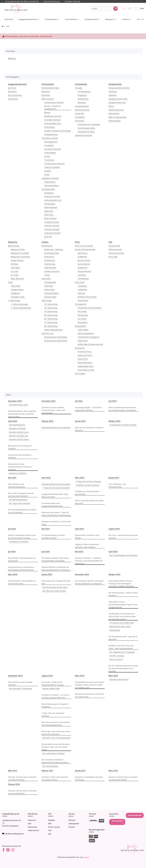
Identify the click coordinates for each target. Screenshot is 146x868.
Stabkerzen (83, 268)
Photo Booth (49, 127)
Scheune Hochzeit (52, 226)
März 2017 (13, 771)
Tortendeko (80, 117)
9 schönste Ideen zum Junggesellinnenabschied (52, 505)
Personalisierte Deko (50, 88)
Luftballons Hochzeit (50, 178)
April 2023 (46, 478)
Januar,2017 (80, 771)
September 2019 (15, 676)
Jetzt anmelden (117, 822)
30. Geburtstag (51, 308)
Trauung (78, 88)
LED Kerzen (83, 253)
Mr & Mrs (48, 237)
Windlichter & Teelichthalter (90, 308)
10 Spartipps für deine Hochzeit (123, 425)
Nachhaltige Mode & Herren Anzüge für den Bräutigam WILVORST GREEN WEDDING (121, 584)
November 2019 (82, 574)
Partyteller (82, 311)
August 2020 (114, 529)
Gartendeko (80, 373)
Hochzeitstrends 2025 (18, 405)
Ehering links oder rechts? (120, 626)
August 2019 (47, 676)
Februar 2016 (14, 784)
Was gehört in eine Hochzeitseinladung (16, 485)
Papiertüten (83, 341)
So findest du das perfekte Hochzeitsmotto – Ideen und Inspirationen (53, 410)
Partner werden (54, 827)
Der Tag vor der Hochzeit (20, 503)
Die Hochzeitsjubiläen (18, 500)
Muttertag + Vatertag (54, 249)
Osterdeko (49, 286)
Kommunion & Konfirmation (56, 341)
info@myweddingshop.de (14, 834)
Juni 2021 (12, 529)
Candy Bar (80, 113)
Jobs (50, 834)
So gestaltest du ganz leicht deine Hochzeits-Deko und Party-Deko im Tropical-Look (89, 685)
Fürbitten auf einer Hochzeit (88, 485)
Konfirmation (50, 260)
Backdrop (82, 102)
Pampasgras (50, 204)
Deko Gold (49, 211)
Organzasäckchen (116, 110)
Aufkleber (113, 95)
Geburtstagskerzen (86, 333)
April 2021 (80, 529)
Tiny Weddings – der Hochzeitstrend (117, 485)
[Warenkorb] (140, 9)
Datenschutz (32, 827)
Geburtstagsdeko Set (53, 330)
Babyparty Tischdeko (20, 253)
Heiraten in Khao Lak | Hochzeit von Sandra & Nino (55, 778)
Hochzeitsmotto (48, 189)
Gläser (111, 106)
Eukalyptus (49, 193)
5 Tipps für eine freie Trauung (88, 481)
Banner (47, 112)
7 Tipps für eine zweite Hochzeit (56, 488)
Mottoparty (80, 348)
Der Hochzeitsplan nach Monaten (123, 555)
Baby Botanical (17, 279)
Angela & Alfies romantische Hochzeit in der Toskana (87, 546)
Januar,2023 (114, 478)
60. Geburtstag (51, 319)
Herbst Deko (50, 289)
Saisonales (46, 279)
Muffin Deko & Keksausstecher (90, 344)
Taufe (10, 282)
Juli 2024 (79, 401)
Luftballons (82, 289)
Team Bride (13, 99)
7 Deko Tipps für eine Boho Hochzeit (53, 714)
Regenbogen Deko (85, 366)
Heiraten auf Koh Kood (119, 679)
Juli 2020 (12, 552)
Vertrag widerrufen (135, 815)
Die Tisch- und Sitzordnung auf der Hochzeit (123, 537)
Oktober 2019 (114, 574)
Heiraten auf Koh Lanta (19, 432)
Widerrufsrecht (33, 830)
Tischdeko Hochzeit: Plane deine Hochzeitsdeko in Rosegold (55, 559)
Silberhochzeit (50, 268)
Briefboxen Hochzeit (53, 116)
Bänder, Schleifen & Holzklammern (53, 107)
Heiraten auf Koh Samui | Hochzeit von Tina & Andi (89, 695)
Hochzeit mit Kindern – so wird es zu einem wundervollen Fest (56, 696)
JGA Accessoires (15, 95)
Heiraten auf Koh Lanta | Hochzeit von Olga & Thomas (22, 778)
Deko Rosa (49, 215)
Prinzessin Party (85, 352)
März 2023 (80, 478)
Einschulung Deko (52, 253)
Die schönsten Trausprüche (20, 688)
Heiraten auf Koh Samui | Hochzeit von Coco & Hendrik (22, 792)
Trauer (47, 275)
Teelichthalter (50, 153)
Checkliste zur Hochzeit (19, 542)
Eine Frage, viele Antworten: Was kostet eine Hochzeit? (56, 733)
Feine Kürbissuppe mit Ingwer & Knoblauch (55, 705)
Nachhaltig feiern (85, 362)
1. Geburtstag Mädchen (21, 308)
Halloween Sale (115, 249)
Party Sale (113, 257)
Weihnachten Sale (116, 253)
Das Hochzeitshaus (17, 425)
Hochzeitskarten (82, 106)
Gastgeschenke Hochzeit (119, 88)
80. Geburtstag (51, 326)
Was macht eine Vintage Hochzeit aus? (56, 582)
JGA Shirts (12, 91)
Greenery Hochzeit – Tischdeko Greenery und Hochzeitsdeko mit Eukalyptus (89, 561)
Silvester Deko (50, 297)
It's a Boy (15, 275)
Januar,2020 (47, 574)
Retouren (72, 820)
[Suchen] (102, 9)
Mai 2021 (46, 529)
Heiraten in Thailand (18, 473)
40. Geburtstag (51, 311)
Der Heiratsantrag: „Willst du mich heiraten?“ (123, 594)
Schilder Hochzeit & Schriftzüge (57, 131)
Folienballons (50, 182)
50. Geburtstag (51, 315)
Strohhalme (83, 322)
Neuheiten (46, 95)
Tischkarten (49, 160)
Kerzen (47, 156)
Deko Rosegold (51, 207)
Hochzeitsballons (51, 185)
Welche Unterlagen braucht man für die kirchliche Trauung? (22, 537)
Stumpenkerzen (84, 271)
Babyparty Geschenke (20, 257)
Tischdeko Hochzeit (50, 138)
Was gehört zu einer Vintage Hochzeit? (20, 683)
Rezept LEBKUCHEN (51, 688)
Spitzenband (114, 113)
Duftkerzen (82, 257)
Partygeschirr (81, 304)
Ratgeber (52, 820)
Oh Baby (14, 264)
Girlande (81, 293)
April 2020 (113, 552)
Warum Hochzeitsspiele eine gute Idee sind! (89, 502)
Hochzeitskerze (84, 91)
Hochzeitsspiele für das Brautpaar (56, 484)
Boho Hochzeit (50, 218)
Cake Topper (83, 330)
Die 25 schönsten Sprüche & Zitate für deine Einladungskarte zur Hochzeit (123, 668)
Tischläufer (49, 145)
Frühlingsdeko (50, 282)
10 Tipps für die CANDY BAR (122, 623)
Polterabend (115, 630)
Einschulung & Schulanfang (56, 337)
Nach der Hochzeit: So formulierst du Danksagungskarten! (56, 724)
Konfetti (48, 171)
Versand (71, 827)
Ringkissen (82, 95)
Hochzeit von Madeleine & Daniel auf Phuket (89, 778)
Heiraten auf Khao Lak (18, 436)
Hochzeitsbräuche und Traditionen (56, 427)
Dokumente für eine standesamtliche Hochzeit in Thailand (20, 467)
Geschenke (80, 121)
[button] (123, 9)
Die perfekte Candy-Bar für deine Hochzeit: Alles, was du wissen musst (56, 747)
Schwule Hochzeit (52, 229)
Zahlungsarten (74, 824)
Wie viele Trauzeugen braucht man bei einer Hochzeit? (21, 495)
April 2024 (13, 421)
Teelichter (82, 275)
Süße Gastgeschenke (117, 117)
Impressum (32, 820)
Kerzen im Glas (84, 260)
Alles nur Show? (116, 659)
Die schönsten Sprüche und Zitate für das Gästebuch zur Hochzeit (89, 582)
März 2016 (113, 771)
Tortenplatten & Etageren (89, 337)
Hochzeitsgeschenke (86, 128)
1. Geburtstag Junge (19, 304)
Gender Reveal (17, 260)
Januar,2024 (80, 421)
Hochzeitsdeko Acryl (53, 200)
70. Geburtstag (51, 322)
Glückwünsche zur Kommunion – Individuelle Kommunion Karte (22, 568)
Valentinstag (50, 264)
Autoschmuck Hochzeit (54, 102)
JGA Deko (12, 88)
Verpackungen (115, 121)
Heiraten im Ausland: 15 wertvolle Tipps (56, 523)
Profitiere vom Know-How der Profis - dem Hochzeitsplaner (121, 647)
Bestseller (46, 91)
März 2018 (113, 676)
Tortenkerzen (83, 279)
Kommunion (49, 257)
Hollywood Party (85, 355)
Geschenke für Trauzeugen (89, 124)
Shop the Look (48, 333)
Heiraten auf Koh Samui (19, 439)
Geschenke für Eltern (86, 132)
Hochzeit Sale (114, 246)
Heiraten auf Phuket (17, 428)
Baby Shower (14, 246)
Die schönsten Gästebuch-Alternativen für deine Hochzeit (55, 761)
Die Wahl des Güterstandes (54, 591)
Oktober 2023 (114, 421)
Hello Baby (15, 268)
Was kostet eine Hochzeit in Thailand (20, 456)
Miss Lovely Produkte (84, 246)
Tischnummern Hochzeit (54, 164)
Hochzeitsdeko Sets (53, 123)
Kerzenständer (84, 264)
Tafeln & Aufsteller (52, 167)
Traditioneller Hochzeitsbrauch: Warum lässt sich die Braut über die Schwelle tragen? (122, 616)
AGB (30, 824)
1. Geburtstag (14, 300)
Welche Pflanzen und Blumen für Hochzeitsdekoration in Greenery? (56, 568)
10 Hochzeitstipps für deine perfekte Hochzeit (53, 537)
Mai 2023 (12, 478)
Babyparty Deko (18, 249)
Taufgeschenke (17, 289)
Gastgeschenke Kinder (118, 99)
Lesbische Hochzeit (52, 233)
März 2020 (13, 574)
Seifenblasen (83, 99)
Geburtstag (46, 300)
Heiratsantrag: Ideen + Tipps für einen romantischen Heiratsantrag (56, 514)
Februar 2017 (47, 771)
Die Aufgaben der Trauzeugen (122, 652)
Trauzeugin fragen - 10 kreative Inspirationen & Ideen (88, 409)
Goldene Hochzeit (52, 271)
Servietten (82, 319)
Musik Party (83, 359)
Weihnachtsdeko (51, 293)
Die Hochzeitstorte (50, 766)
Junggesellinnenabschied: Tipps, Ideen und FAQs (55, 495)
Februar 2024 (47, 421)
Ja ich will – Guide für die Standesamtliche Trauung (52, 683)
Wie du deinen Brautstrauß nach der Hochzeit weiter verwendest (122, 409)
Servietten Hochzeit (53, 149)
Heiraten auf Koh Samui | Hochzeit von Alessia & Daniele (123, 778)
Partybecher (83, 315)
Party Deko (80, 282)
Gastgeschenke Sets (117, 102)
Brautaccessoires (82, 110)
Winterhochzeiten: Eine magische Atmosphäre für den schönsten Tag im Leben (22, 414)
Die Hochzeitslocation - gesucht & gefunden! (123, 638)
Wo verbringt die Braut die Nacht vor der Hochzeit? (22, 511)
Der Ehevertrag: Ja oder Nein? (55, 587)
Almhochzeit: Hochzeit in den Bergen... (87, 537)
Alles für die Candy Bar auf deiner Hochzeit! (89, 429)
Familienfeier (47, 246)
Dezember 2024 (15, 401)
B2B (50, 824)
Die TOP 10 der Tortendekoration (56, 738)
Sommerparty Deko (86, 370)
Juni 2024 (113, 401)
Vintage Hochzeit (52, 222)
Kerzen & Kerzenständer (85, 249)
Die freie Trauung (117, 656)
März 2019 (80, 676)
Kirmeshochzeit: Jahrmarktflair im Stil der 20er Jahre (22, 582)
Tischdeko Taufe (18, 297)
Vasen (47, 175)
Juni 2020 (46, 552)
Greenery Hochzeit (52, 196)
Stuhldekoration (51, 134)
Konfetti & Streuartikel (87, 297)
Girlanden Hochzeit (52, 120)
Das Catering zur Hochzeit (54, 753)
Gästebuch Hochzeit (83, 135)
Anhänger (113, 91)
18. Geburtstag (51, 304)
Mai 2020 (79, 552)
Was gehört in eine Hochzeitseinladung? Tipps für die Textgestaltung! (123, 605)
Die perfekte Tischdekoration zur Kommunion (22, 559)
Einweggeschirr (51, 142)
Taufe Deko (16, 286)
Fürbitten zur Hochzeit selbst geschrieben (87, 493)
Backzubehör (80, 326)
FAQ (50, 830)
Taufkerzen (15, 293)
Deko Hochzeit (48, 99)
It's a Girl (14, 271)
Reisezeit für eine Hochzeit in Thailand (20, 447)
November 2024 (48, 401)
